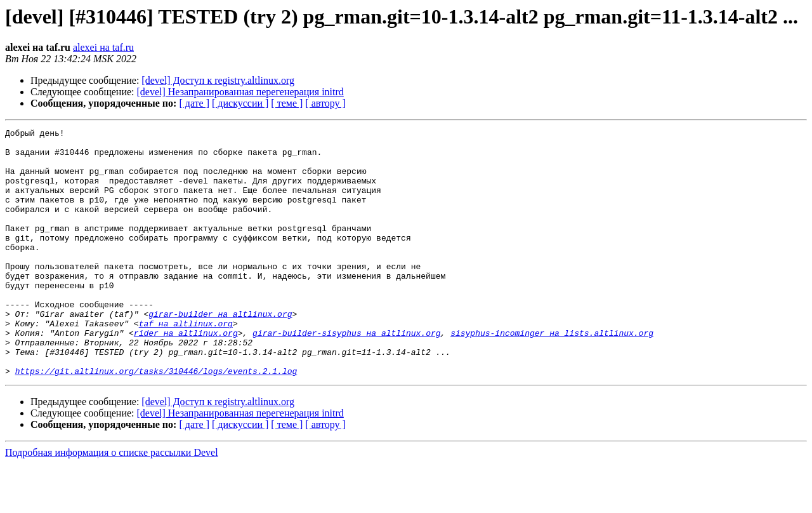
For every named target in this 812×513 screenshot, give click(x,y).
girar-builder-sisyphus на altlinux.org (346, 375)
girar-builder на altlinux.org (220, 352)
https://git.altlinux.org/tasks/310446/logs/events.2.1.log (156, 420)
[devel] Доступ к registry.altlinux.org (218, 80)
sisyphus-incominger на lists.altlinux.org (552, 375)
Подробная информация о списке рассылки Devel (112, 502)
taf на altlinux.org (186, 363)
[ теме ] (287, 103)
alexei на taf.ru (103, 47)
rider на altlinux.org (186, 375)
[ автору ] (325, 103)
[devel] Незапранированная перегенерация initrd (240, 92)
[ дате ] (194, 103)
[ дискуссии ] (240, 103)
